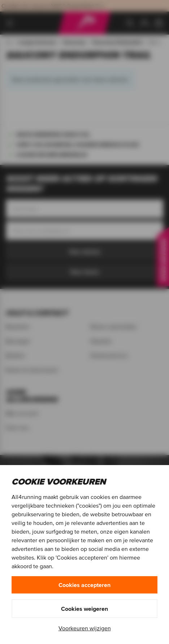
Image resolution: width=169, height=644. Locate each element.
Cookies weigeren (84, 609)
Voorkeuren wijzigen (85, 628)
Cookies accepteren (84, 585)
